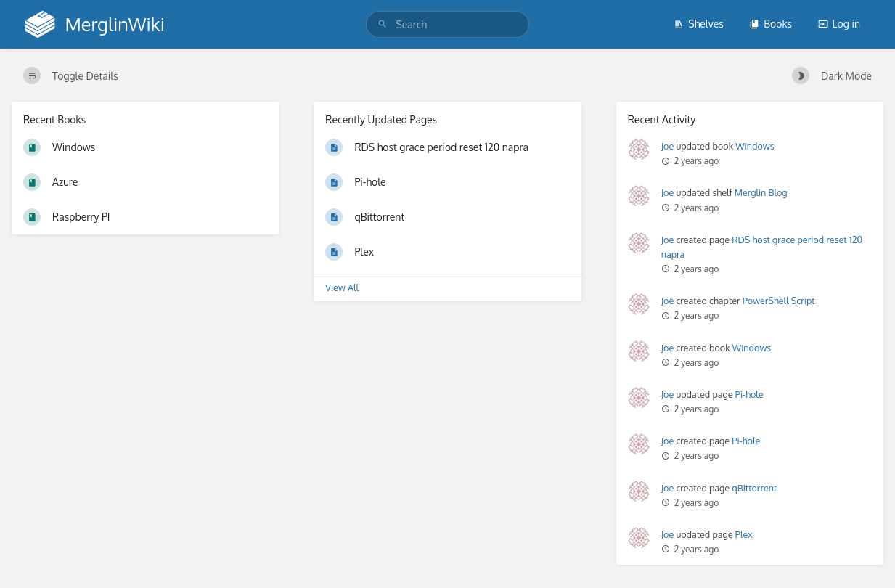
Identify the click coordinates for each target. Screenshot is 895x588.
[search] (447, 24)
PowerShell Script (779, 301)
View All (342, 287)
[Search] (383, 24)
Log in (839, 24)
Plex (744, 534)
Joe (668, 146)
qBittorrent (754, 488)
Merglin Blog (761, 192)
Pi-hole (749, 394)
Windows (755, 146)
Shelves (699, 24)
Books (771, 24)
